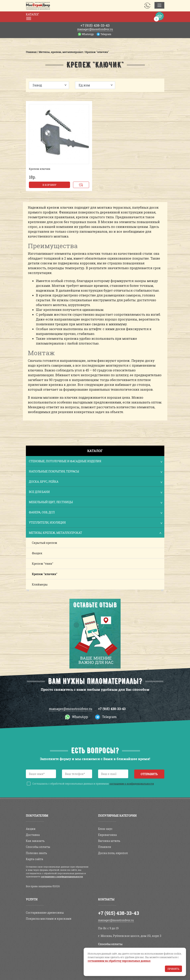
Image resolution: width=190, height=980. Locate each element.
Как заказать (35, 841)
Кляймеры (40, 584)
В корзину (49, 185)
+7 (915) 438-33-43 (112, 709)
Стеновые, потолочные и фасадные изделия (95, 462)
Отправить (149, 774)
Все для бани (95, 492)
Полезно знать (36, 853)
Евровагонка (107, 835)
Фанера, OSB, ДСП (95, 513)
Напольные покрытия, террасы (95, 472)
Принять (173, 969)
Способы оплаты (38, 847)
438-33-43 (95, 25)
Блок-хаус (105, 829)
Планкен (105, 847)
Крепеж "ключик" (45, 574)
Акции (31, 829)
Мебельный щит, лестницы (95, 502)
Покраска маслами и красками (49, 919)
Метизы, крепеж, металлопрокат (95, 533)
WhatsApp (88, 34)
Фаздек (37, 553)
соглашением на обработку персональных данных (119, 961)
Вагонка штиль (109, 841)
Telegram (106, 34)
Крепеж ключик (40, 169)
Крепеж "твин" (43, 564)
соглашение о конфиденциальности (132, 784)
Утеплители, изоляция (95, 523)
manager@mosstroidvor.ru (95, 29)
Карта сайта (35, 859)
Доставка (33, 835)
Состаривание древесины (45, 913)
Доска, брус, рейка (95, 482)
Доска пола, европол (113, 853)
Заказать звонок (147, 6)
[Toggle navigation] (159, 5)
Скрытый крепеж (45, 543)
